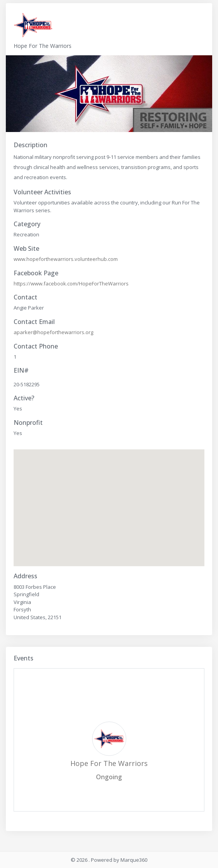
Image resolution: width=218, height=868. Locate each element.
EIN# (21, 371)
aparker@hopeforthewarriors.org (53, 332)
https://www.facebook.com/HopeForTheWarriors (71, 283)
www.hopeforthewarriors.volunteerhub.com (66, 259)
